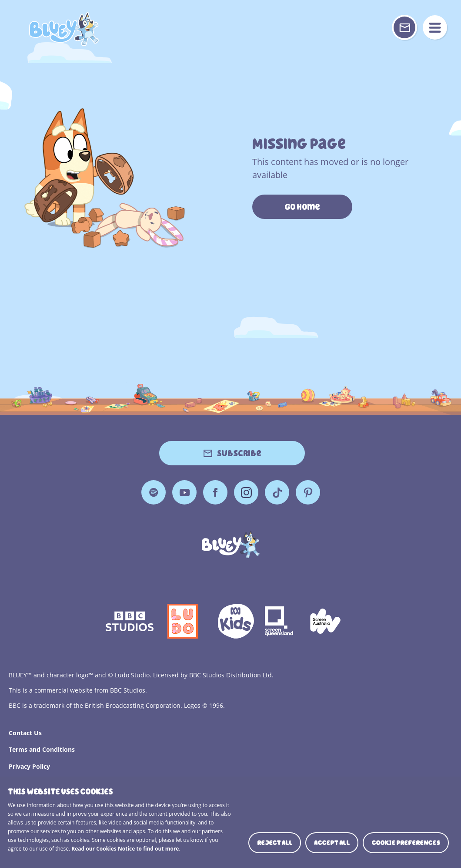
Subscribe (239, 453)
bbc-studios (130, 621)
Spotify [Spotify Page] (154, 492)
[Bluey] (231, 544)
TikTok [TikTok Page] (277, 492)
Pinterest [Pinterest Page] (308, 492)
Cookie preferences (406, 843)
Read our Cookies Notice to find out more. (126, 849)
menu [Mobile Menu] (435, 27)
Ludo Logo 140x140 (183, 621)
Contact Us (25, 733)
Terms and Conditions (42, 749)
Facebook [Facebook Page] (215, 492)
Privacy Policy (29, 766)
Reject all (275, 843)
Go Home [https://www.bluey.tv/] (302, 207)
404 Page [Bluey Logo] (64, 29)
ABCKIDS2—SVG (236, 621)
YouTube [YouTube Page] (184, 492)
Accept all (332, 843)
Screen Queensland (280, 621)
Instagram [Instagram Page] (246, 492)
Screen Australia (325, 621)
